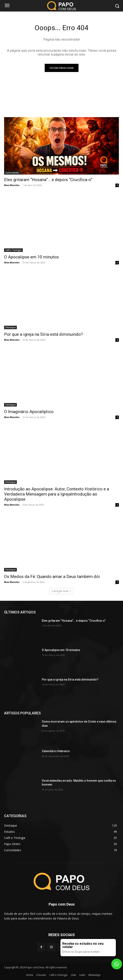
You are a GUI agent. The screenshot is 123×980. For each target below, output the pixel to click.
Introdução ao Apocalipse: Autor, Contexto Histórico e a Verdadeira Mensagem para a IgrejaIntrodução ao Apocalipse (57, 494)
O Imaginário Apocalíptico (29, 412)
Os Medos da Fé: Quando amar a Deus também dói (52, 577)
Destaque (10, 327)
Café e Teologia (13, 250)
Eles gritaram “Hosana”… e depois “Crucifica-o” (48, 180)
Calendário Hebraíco (56, 751)
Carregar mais (62, 591)
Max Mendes (12, 185)
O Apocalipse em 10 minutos (31, 257)
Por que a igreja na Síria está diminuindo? (43, 334)
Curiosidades (12, 173)
